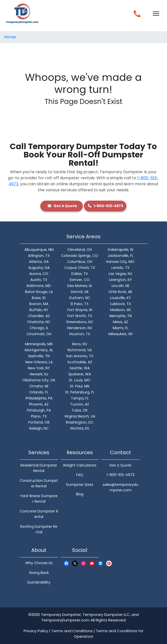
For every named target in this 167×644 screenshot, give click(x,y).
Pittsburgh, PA (39, 410)
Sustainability (39, 582)
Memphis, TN (121, 316)
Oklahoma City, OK (39, 380)
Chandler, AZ (39, 316)
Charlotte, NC (39, 322)
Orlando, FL (39, 392)
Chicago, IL (39, 328)
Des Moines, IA (80, 286)
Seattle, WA (80, 368)
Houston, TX (80, 334)
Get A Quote (62, 206)
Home (10, 37)
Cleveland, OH (80, 250)
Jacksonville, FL (121, 256)
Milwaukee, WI (120, 334)
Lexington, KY (121, 280)
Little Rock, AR (120, 292)
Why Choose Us (39, 563)
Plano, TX (39, 416)
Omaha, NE (39, 386)
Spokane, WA (80, 374)
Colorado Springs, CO (80, 256)
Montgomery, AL (39, 350)
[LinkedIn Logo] (100, 563)
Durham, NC (80, 298)
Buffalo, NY (39, 310)
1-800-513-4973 (105, 206)
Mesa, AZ (121, 322)
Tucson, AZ (80, 404)
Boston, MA (39, 304)
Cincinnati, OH (39, 334)
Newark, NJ (39, 374)
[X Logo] (75, 563)
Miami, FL (120, 328)
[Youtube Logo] (92, 563)
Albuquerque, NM (39, 250)
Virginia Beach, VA (80, 416)
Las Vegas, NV (120, 274)
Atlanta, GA (39, 262)
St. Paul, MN (80, 386)
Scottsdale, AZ (80, 362)
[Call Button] (137, 13)
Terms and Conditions (72, 631)
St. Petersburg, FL (80, 392)
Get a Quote (120, 465)
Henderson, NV (80, 328)
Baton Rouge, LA (39, 292)
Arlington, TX (39, 256)
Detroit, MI (80, 292)
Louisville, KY (120, 298)
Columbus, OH (80, 262)
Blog (80, 494)
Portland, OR (39, 422)
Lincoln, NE (121, 286)
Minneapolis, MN (39, 344)
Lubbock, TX (121, 304)
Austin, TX (39, 280)
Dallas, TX (80, 274)
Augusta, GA (39, 268)
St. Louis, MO (80, 380)
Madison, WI (120, 310)
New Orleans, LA (39, 362)
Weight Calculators (80, 465)
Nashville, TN (39, 356)
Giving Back (39, 573)
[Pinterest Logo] (109, 563)
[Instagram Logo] (83, 563)
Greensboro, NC (80, 322)
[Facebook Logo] (66, 563)
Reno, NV (80, 344)
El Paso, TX (80, 304)
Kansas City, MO (120, 262)
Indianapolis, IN (121, 250)
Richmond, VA (80, 350)
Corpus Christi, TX (80, 268)
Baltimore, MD (39, 286)
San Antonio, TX (80, 356)
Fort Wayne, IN (80, 310)
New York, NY (39, 368)
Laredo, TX (120, 268)
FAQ (80, 475)
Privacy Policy (36, 631)
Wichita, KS (80, 428)
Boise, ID (39, 298)
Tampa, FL (80, 398)
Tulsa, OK (80, 410)
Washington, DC (80, 422)
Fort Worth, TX (80, 316)
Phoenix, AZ (39, 404)
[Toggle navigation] (156, 14)
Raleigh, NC (39, 428)
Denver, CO (80, 280)
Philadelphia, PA (39, 398)
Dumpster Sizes (80, 485)
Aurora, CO (39, 274)
